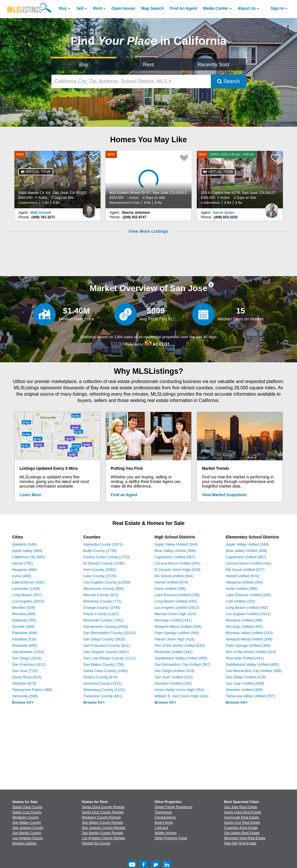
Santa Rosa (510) (27, 677)
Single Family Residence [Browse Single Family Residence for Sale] (173, 807)
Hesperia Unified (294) (244, 582)
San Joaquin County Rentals (104, 828)
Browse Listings (24, 843)
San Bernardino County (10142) (110, 633)
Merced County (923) (101, 595)
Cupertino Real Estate (241, 828)
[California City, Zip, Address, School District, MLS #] (131, 81)
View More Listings (148, 231)
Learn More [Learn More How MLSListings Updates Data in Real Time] (30, 495)
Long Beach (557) (27, 595)
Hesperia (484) (24, 570)
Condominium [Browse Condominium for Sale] (165, 817)
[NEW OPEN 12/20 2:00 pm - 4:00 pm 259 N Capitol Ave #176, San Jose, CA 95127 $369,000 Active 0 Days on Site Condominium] (240, 180)
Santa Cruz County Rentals (103, 812)
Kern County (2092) (100, 570)
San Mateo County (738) (104, 664)
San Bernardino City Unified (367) (182, 664)
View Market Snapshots (224, 495)
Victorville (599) (25, 696)
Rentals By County (96, 843)
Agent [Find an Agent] (183, 8)
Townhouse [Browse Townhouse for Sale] (163, 812)
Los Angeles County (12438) (107, 582)
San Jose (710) (25, 671)
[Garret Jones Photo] (272, 208)
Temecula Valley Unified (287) (250, 696)
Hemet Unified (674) (171, 582)
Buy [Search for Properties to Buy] (84, 65)
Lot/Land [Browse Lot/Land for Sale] (161, 828)
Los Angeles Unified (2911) (177, 608)
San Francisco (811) (29, 664)
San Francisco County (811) (107, 645)
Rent (98, 8)
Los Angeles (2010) (28, 601)
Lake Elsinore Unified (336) (177, 595)
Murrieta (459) (24, 614)
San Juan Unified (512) (174, 677)
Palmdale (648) (25, 633)
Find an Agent (124, 495)
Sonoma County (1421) (103, 683)
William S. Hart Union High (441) (182, 696)
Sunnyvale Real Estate (241, 817)
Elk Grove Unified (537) (245, 570)
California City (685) (29, 557)
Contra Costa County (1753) (107, 557)
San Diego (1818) (27, 658)
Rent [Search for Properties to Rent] (148, 65)
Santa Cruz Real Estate (242, 823)
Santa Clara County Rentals (103, 807)
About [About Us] (247, 8)
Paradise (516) (24, 639)
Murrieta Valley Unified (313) (249, 633)
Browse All (23, 702)
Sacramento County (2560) (106, 627)
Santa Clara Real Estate (243, 812)
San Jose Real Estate (241, 807)
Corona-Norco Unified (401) (178, 563)
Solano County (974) (100, 677)
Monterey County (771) (102, 601)
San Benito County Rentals (103, 833)
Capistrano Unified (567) (175, 557)
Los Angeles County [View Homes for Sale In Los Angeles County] (28, 838)
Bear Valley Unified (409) (175, 551)
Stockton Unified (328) (244, 690)
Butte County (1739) (100, 551)
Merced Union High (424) (175, 614)
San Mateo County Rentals (102, 823)
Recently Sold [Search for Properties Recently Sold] (213, 65)
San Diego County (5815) (104, 639)
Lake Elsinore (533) (28, 582)
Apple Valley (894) (27, 551)
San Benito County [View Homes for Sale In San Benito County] (27, 833)
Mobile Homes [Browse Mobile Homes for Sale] (166, 833)
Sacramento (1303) (28, 652)
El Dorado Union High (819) (178, 570)
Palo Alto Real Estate (240, 843)
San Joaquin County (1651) (106, 652)
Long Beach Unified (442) (176, 601)
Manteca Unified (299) (244, 620)
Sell (80, 8)
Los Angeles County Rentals (104, 838)
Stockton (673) (24, 683)
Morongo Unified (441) (173, 620)
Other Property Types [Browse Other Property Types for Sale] (171, 838)
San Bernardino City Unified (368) (254, 671)
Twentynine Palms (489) (32, 690)
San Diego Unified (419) (174, 671)
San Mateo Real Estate (242, 833)
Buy (63, 8)
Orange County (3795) (102, 608)
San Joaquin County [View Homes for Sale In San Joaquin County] (28, 828)
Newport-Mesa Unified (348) (178, 627)
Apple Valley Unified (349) (176, 544)
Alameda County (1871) (103, 544)
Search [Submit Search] (228, 81)
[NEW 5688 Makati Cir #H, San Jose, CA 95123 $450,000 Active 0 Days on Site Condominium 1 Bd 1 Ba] (57, 180)
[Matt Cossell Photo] (89, 208)
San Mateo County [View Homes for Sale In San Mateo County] (27, 823)
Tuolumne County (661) (103, 696)
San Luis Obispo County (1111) (109, 658)
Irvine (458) (22, 576)
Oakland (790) (24, 620)
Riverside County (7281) (103, 620)
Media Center (216, 8)
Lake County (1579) (100, 576)
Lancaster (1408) (26, 589)
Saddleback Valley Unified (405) (181, 658)
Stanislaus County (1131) (104, 690)
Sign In (277, 8)
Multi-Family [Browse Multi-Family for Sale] (164, 823)
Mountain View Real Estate (245, 838)
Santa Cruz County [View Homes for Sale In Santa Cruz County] (27, 812)
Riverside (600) (25, 645)
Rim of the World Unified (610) (180, 645)
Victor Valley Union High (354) (179, 690)
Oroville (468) (23, 627)
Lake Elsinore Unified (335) (248, 595)
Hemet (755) (22, 563)
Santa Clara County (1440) (106, 671)
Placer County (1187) (101, 614)
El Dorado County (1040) (104, 563)
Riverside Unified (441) (173, 652)
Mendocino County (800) (104, 589)
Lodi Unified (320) (241, 601)
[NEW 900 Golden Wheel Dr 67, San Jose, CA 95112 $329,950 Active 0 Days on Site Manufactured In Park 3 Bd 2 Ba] (148, 180)
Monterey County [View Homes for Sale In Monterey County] (25, 817)
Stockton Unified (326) (173, 683)
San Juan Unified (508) (245, 683)
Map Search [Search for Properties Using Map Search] (153, 8)
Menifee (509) (24, 608)
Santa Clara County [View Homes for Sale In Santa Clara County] (27, 807)
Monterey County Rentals (101, 817)
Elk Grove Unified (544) (174, 576)
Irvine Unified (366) (170, 589)
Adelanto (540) (24, 544)
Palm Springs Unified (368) (177, 633)
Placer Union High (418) (174, 639)
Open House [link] (123, 8)
